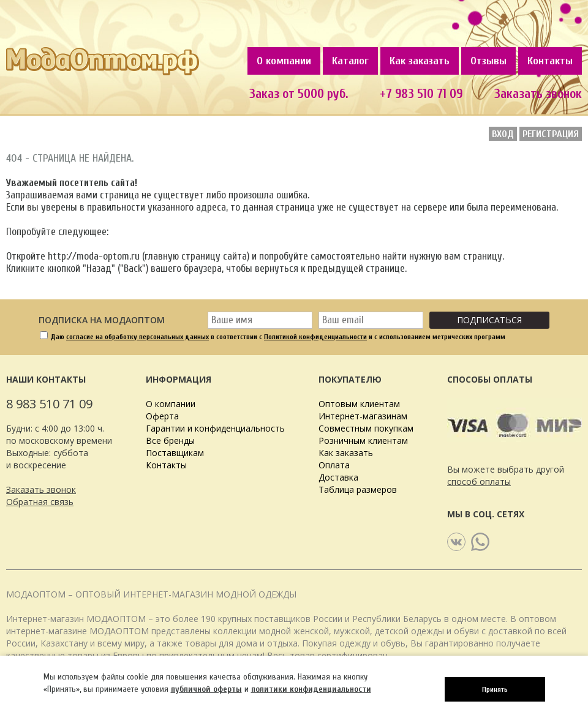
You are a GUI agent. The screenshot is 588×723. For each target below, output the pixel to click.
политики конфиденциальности (311, 689)
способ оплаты (479, 481)
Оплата (334, 465)
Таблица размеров (358, 489)
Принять (495, 689)
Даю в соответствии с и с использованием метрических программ (278, 337)
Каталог (350, 61)
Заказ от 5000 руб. (299, 94)
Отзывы (488, 61)
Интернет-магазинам (363, 416)
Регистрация (551, 134)
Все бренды (170, 440)
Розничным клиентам (363, 440)
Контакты (550, 61)
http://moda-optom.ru (94, 256)
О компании (284, 61)
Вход (503, 134)
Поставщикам (175, 453)
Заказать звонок (41, 489)
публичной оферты (206, 689)
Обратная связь (40, 502)
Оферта (162, 416)
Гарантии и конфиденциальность (215, 428)
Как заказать (420, 61)
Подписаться (489, 320)
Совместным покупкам (366, 428)
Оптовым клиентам (359, 404)
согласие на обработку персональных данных (138, 337)
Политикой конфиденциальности (315, 337)
